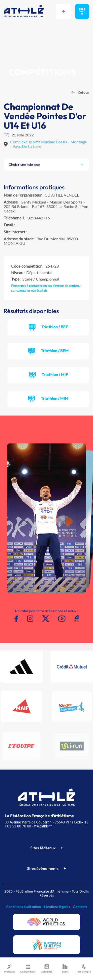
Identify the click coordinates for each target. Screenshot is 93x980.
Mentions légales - (58, 907)
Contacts (80, 907)
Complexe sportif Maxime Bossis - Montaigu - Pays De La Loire (49, 144)
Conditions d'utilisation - (25, 907)
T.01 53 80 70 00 (18, 826)
